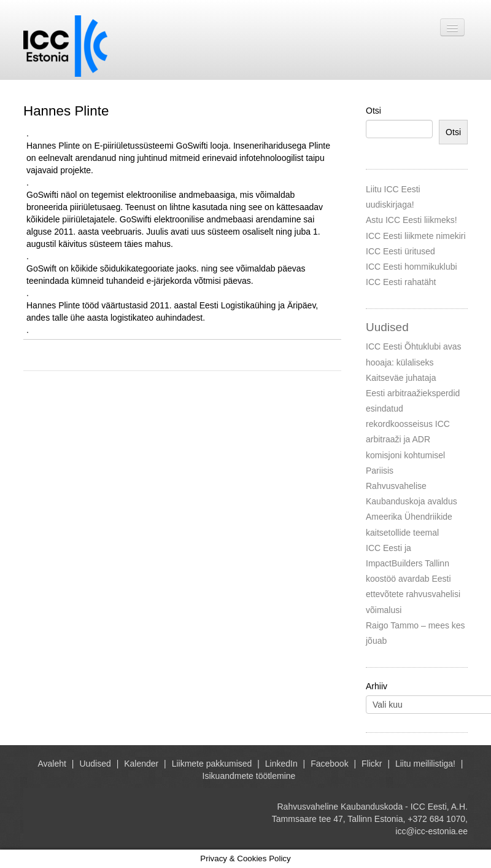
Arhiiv (377, 686)
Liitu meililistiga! (425, 764)
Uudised (95, 764)
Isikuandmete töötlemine (249, 776)
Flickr (372, 764)
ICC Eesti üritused (400, 251)
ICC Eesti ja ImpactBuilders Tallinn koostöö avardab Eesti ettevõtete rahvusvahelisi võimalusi (413, 579)
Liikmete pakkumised (212, 764)
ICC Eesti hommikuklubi (412, 267)
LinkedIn (281, 764)
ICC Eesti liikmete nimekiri (416, 236)
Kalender (141, 764)
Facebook (329, 764)
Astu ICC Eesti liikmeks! (412, 220)
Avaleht (52, 764)
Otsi (373, 111)
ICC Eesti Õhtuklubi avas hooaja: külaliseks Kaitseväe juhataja (414, 362)
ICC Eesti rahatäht (401, 282)
